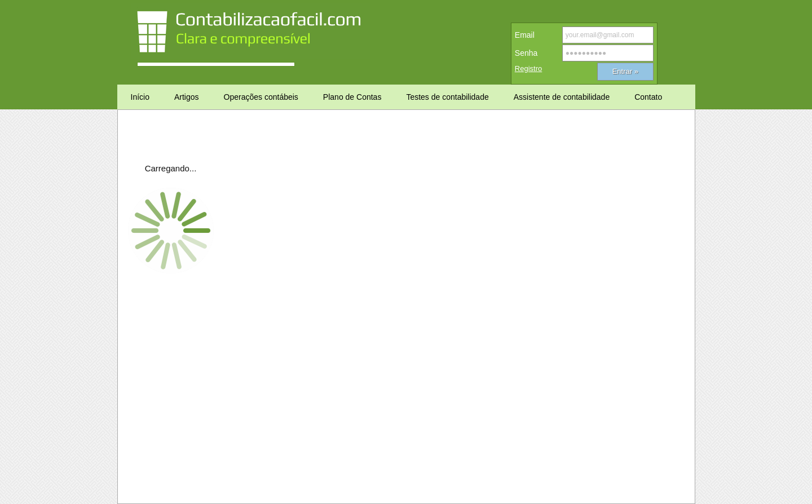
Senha (526, 53)
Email (525, 35)
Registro (528, 68)
